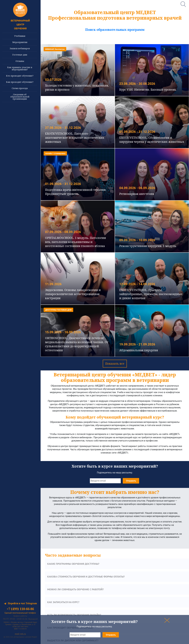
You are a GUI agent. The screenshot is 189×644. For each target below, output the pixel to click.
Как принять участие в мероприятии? (20, 68)
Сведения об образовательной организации (20, 97)
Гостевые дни (20, 55)
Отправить (111, 635)
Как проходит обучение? (20, 82)
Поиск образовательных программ (115, 30)
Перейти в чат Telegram (20, 603)
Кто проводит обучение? (20, 76)
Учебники (20, 36)
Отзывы (20, 61)
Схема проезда (20, 88)
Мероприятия (20, 42)
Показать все (115, 364)
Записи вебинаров (20, 48)
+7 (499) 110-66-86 (20, 609)
